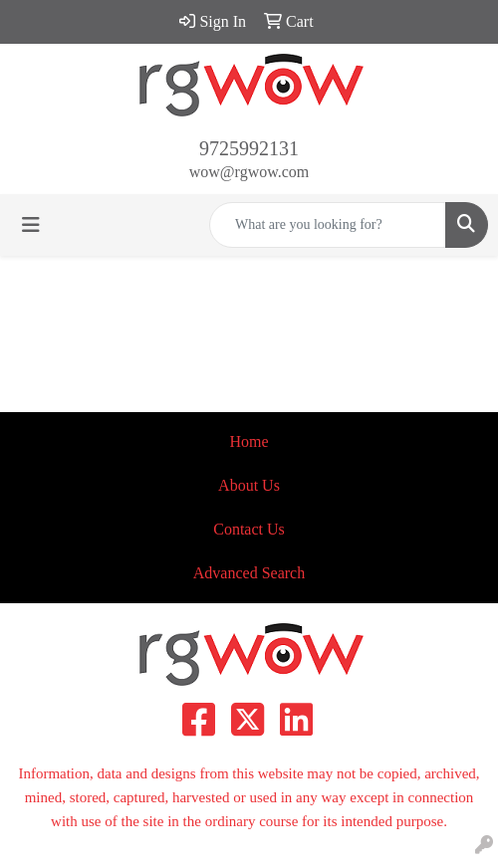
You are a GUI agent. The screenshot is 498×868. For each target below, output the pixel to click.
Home (249, 441)
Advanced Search (249, 573)
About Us (249, 485)
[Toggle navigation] (31, 225)
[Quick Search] (328, 225)
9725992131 (249, 148)
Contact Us (249, 529)
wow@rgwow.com (249, 172)
